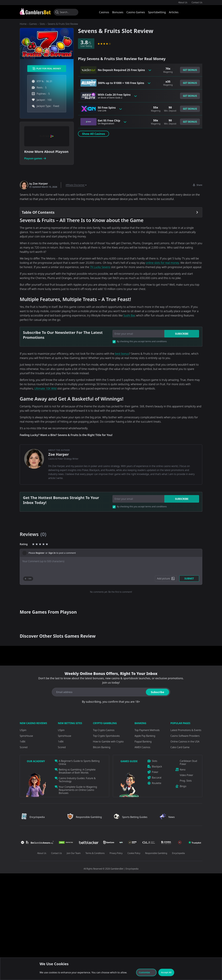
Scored (24, 747)
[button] (190, 70)
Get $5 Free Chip (109, 122)
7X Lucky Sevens (100, 267)
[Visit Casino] (35, 12)
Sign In (52, 553)
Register (40, 553)
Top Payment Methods (147, 730)
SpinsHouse (26, 736)
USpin (23, 730)
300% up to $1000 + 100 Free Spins (121, 83)
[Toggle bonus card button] (150, 70)
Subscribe (182, 334)
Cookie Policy (134, 853)
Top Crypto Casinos (104, 730)
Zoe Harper (59, 454)
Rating (24, 544)
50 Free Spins (107, 109)
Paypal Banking (143, 742)
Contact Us (197, 2)
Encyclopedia (178, 853)
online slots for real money (162, 263)
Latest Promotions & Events (186, 730)
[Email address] (98, 692)
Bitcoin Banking (102, 747)
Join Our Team (74, 853)
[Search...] (66, 12)
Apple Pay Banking (145, 736)
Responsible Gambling (156, 853)
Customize (146, 972)
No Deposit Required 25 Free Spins (121, 70)
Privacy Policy (116, 853)
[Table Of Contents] (111, 212)
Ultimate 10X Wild (45, 388)
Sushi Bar (129, 315)
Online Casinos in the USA (185, 742)
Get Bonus (190, 70)
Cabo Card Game (180, 747)
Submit (189, 579)
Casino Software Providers (185, 736)
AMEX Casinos (142, 747)
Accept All (166, 972)
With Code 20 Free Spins (114, 96)
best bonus (122, 354)
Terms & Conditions (95, 853)
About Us (183, 2)
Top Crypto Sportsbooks (106, 736)
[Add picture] (166, 579)
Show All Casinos (94, 134)
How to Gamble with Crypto (108, 742)
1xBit (23, 742)
